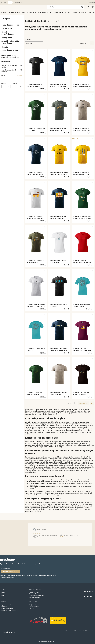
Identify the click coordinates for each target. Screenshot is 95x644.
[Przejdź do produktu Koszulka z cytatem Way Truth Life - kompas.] (36, 374)
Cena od (4, 84)
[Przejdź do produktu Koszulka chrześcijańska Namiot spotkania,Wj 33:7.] (36, 154)
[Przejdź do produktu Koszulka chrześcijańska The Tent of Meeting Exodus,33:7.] (59, 154)
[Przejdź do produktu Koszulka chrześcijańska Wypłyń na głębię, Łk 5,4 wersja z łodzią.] (36, 198)
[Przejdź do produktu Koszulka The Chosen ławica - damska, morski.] (83, 286)
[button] (82, 7)
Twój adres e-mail (5, 569)
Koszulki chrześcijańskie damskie (12, 71)
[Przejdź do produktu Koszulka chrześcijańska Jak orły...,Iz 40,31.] (36, 110)
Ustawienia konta (34, 607)
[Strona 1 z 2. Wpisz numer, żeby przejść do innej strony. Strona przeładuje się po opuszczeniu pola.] (85, 43)
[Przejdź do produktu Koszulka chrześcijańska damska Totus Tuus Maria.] (59, 66)
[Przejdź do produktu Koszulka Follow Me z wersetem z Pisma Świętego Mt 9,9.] (83, 242)
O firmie (4, 594)
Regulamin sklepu (71, 630)
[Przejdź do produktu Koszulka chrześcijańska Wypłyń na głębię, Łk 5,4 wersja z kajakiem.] (83, 154)
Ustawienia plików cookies (9, 610)
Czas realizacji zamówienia (36, 596)
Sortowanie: (28, 40)
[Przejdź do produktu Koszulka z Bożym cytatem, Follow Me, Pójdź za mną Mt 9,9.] (59, 330)
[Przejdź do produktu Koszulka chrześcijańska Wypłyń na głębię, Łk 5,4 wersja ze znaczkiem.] (59, 198)
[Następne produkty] (83, 403)
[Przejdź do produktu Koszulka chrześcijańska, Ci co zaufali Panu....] (36, 242)
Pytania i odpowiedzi (7, 605)
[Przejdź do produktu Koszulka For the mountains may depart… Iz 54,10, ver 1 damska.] (36, 286)
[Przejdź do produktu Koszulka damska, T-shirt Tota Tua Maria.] (59, 242)
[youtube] (91, 596)
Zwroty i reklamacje (35, 597)
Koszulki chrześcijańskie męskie (12, 66)
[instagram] (88, 596)
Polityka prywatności (7, 609)
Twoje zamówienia (34, 605)
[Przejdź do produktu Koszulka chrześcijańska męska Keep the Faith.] (59, 110)
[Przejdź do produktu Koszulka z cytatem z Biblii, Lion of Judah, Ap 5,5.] (59, 374)
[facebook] (85, 596)
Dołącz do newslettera (11, 572)
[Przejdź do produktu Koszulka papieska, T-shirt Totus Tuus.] (59, 286)
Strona (82, 43)
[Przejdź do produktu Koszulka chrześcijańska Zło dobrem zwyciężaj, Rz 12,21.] (83, 198)
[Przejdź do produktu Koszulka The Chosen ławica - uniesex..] (36, 330)
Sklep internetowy (45, 642)
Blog (3, 596)
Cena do (16, 84)
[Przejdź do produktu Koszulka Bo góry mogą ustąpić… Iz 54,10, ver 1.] (36, 66)
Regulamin (4, 607)
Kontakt (4, 592)
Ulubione (32, 609)
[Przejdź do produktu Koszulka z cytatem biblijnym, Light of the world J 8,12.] (83, 330)
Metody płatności (34, 592)
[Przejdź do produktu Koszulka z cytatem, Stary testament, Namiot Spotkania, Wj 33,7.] (83, 374)
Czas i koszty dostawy (35, 594)
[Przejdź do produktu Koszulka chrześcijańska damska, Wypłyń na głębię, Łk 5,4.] (83, 66)
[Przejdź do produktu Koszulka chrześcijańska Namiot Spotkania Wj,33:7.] (83, 110)
